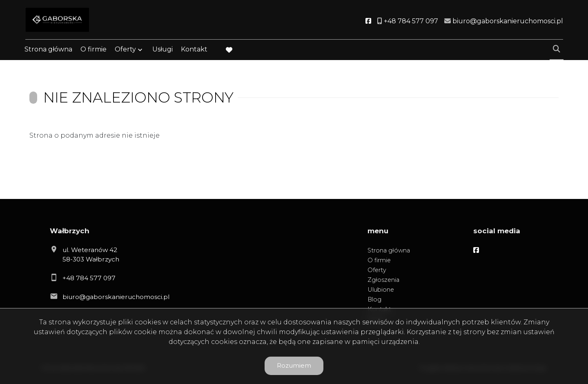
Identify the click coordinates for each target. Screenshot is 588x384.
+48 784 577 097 (89, 278)
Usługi (163, 50)
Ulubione (381, 290)
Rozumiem (294, 365)
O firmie (94, 50)
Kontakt (194, 50)
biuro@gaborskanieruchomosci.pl (116, 297)
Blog (374, 299)
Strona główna (48, 50)
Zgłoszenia (383, 280)
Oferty (125, 50)
